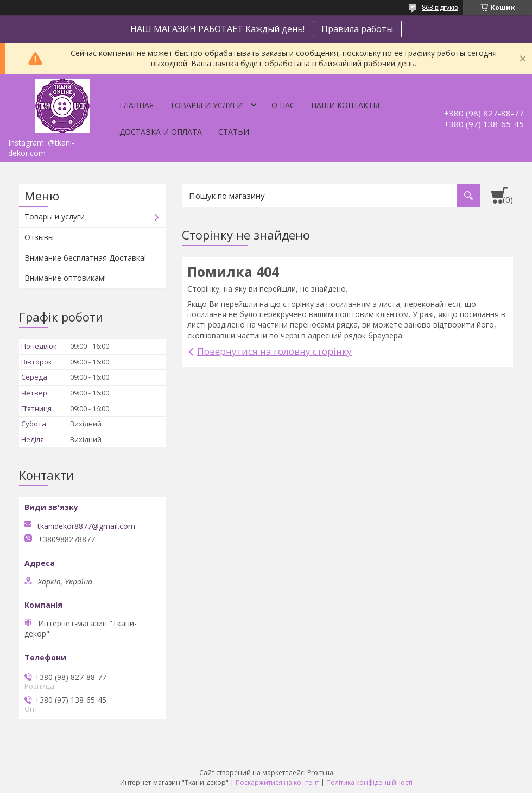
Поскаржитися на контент (277, 782)
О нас (283, 105)
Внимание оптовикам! (65, 278)
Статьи (234, 132)
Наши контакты (345, 105)
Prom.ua (320, 773)
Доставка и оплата (161, 132)
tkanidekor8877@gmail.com (86, 526)
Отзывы (39, 237)
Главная (137, 105)
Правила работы (357, 29)
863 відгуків (440, 7)
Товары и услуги (206, 105)
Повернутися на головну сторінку (274, 351)
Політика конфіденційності (369, 782)
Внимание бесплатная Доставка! (85, 258)
